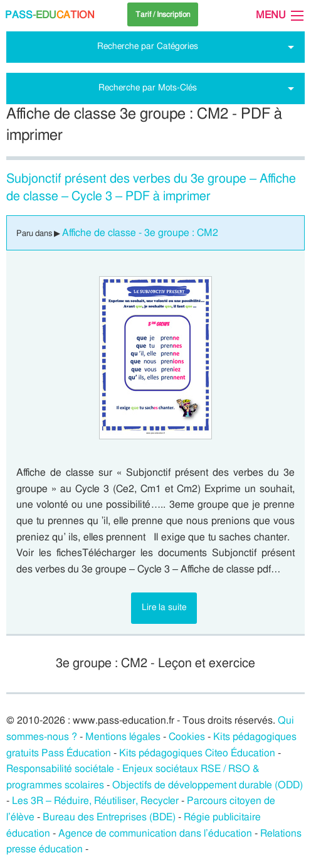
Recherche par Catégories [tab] (148, 46)
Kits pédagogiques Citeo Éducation (197, 753)
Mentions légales (123, 737)
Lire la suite (164, 607)
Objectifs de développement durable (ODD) (208, 785)
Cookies (187, 737)
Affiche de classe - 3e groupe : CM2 (140, 233)
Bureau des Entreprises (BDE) (109, 817)
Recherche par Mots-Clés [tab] (148, 88)
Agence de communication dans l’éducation (155, 833)
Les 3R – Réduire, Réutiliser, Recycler (95, 801)
